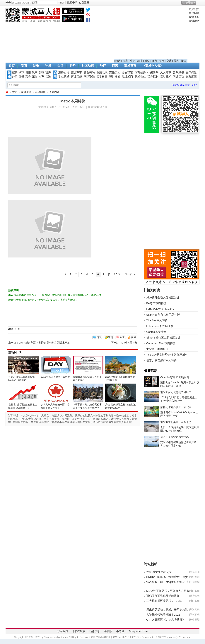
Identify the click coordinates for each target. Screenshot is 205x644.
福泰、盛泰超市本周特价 (162, 360)
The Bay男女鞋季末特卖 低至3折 (166, 355)
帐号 (8, 3)
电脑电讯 (102, 73)
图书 (21, 77)
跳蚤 (36, 66)
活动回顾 (40, 92)
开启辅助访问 (199, 3)
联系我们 (194, 9)
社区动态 (88, 66)
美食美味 (89, 73)
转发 (99, 337)
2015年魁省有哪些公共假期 (55, 377)
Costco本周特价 (156, 332)
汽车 (35, 73)
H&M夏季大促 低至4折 (160, 309)
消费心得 (64, 73)
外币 (15, 77)
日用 (28, 73)
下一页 (129, 274)
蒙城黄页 (130, 66)
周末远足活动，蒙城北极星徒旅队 (167, 610)
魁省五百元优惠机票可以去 (176, 392)
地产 (103, 66)
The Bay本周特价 (157, 320)
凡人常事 (166, 73)
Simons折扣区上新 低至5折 (163, 338)
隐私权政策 (78, 631)
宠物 (35, 77)
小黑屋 (120, 631)
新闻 (24, 66)
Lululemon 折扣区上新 (160, 326)
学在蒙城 (64, 77)
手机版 (108, 631)
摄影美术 (166, 77)
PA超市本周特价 (156, 303)
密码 (34, 3)
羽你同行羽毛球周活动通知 (163, 596)
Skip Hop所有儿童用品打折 (163, 315)
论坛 (48, 66)
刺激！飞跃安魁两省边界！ (176, 437)
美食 (162, 61)
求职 (21, 73)
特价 (73, 66)
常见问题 (194, 13)
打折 (18, 329)
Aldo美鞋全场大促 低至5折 (163, 297)
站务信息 (95, 631)
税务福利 (153, 77)
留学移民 (102, 77)
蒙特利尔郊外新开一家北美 (176, 407)
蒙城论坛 (194, 17)
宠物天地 (115, 73)
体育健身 (140, 73)
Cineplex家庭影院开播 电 (175, 377)
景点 (176, 61)
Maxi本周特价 (129, 343)
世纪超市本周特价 (157, 349)
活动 (147, 61)
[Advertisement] (151, 33)
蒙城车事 (76, 73)
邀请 (111, 337)
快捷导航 (188, 3)
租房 (118, 61)
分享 (122, 337)
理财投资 (115, 77)
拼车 (41, 77)
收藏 (134, 337)
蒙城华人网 (7, 92)
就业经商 (127, 77)
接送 (183, 61)
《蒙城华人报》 (153, 66)
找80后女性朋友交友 (159, 572)
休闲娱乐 (153, 73)
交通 (169, 61)
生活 (60, 66)
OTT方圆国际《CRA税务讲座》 (166, 620)
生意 (133, 61)
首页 (12, 66)
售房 (125, 61)
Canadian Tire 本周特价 (161, 343)
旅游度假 (191, 77)
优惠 (154, 61)
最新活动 (151, 371)
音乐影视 (178, 73)
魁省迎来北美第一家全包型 (176, 422)
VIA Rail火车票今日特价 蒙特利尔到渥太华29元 (46, 343)
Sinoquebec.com (138, 631)
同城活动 (178, 77)
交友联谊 (127, 73)
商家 (115, 66)
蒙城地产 (194, 21)
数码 (41, 73)
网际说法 (89, 77)
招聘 (15, 73)
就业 (140, 61)
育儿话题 (76, 77)
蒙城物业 (140, 77)
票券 (28, 77)
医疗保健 (191, 73)
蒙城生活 (26, 92)
